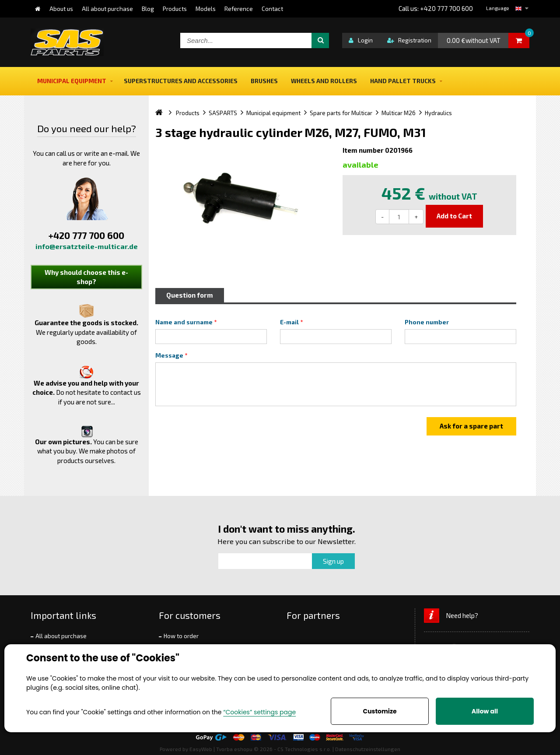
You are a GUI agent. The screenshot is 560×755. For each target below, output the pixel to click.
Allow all (485, 711)
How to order (181, 636)
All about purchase (61, 636)
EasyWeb (201, 749)
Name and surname (184, 322)
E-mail (289, 322)
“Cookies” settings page (259, 712)
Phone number (427, 322)
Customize (380, 711)
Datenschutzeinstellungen (368, 749)
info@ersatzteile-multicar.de (87, 246)
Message (169, 355)
